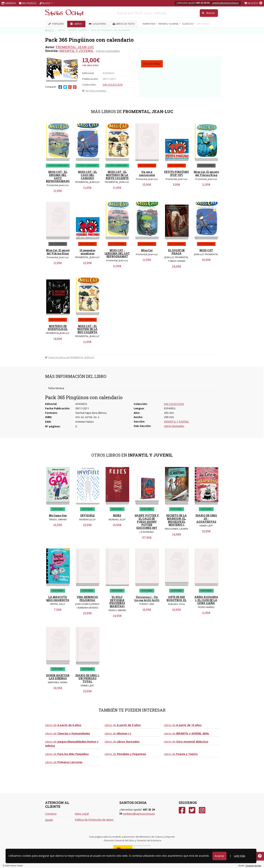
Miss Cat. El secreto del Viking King (206, 173)
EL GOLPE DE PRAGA (176, 252)
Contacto (51, 814)
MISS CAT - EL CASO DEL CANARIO (87, 175)
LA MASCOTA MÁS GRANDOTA (58, 599)
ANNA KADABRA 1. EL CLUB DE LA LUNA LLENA (206, 600)
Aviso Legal (82, 814)
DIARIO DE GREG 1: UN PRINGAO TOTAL (87, 679)
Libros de (63, 725)
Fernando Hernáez (253, 865)
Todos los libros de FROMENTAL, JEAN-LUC (70, 357)
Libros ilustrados (108, 51)
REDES (117, 515)
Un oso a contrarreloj (147, 173)
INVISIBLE (87, 515)
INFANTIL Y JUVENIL (76, 51)
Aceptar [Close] (219, 856)
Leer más (240, 856)
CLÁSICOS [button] (188, 24)
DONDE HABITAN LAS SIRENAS (58, 677)
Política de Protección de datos (94, 820)
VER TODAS (203, 24)
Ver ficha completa (94, 91)
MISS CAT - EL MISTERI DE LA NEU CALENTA (87, 329)
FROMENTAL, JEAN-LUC (75, 47)
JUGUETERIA (97, 24)
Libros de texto (124, 24)
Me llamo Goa (58, 515)
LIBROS (76, 24)
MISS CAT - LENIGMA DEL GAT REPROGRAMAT (117, 253)
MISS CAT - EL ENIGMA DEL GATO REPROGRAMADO (58, 177)
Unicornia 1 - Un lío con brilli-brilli (147, 599)
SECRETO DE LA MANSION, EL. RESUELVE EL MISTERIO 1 (176, 520)
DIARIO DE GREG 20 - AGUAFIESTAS (206, 519)
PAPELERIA (56, 24)
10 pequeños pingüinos (87, 252)
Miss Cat (147, 250)
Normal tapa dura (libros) (91, 413)
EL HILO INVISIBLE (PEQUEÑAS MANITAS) (117, 602)
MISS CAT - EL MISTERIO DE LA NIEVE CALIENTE (117, 175)
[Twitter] (192, 810)
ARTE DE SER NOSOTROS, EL (176, 599)
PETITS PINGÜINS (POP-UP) (176, 173)
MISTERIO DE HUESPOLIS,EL (58, 328)
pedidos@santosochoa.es (225, 3)
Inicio (49, 30)
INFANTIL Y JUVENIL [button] (169, 24)
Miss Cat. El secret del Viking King (58, 252)
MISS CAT (206, 250)
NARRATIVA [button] (149, 24)
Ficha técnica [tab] (56, 388)
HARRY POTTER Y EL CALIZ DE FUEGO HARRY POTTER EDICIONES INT (147, 522)
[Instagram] (202, 810)
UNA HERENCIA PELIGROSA (87, 599)
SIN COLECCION (113, 85)
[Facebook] (182, 810)
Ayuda (49, 820)
